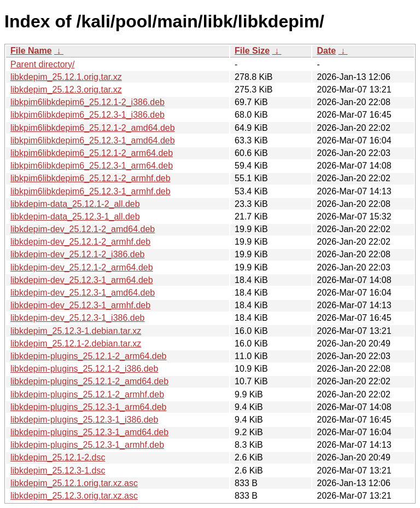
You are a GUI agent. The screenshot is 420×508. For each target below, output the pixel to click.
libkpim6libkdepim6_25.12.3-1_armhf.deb (91, 191)
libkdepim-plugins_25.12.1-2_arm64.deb (89, 356)
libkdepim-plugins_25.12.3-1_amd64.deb (89, 432)
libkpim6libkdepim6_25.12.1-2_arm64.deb (92, 153)
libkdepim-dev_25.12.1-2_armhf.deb (80, 242)
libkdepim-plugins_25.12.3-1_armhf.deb (87, 445)
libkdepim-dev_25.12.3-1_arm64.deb (82, 280)
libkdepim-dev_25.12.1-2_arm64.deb (82, 267)
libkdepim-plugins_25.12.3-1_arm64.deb (89, 407)
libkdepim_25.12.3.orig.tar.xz (66, 90)
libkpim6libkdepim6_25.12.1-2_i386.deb (87, 102)
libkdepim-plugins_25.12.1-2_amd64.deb (89, 381)
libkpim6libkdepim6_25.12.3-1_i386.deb (87, 115)
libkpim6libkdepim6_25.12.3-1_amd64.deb (93, 140)
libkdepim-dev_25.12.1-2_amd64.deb (83, 229)
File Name (31, 51)
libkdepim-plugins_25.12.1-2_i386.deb (84, 369)
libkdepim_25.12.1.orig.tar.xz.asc (74, 483)
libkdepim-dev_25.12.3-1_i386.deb (78, 318)
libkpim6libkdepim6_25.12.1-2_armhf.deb (91, 178)
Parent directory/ (42, 64)
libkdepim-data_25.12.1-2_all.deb (75, 204)
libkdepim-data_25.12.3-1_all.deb (75, 217)
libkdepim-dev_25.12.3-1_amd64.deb (83, 293)
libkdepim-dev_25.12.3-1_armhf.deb (80, 305)
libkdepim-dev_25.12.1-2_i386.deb (78, 254)
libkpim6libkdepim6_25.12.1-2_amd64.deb (93, 128)
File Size (252, 51)
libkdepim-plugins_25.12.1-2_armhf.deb (87, 394)
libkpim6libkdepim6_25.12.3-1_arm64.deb (92, 166)
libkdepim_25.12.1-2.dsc (58, 457)
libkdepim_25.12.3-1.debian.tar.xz (76, 331)
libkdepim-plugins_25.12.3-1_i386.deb (84, 420)
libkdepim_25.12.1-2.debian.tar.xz (76, 344)
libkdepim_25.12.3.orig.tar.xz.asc (74, 496)
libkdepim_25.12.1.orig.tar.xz (66, 77)
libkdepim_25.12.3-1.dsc (58, 471)
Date (326, 51)
